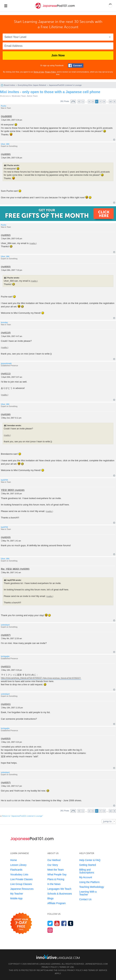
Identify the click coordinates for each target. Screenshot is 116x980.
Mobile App (16, 898)
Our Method (54, 860)
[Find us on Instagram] (50, 930)
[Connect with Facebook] (76, 66)
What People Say (57, 874)
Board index (10, 85)
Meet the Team (56, 870)
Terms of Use (39, 72)
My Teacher (17, 894)
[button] (110, 6)
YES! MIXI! (8, 490)
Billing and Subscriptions (87, 871)
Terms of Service (98, 970)
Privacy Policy (50, 72)
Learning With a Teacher (88, 893)
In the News (54, 884)
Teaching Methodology (92, 887)
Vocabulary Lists (19, 874)
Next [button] (114, 102)
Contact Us (85, 899)
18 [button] (110, 102)
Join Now (58, 55)
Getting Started (88, 865)
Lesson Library (18, 865)
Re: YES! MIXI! (10, 569)
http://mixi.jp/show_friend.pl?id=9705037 (21, 678)
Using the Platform (89, 882)
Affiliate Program (56, 903)
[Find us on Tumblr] (71, 923)
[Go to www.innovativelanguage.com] (58, 957)
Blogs (50, 898)
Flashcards (16, 870)
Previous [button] (79, 102)
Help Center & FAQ (90, 860)
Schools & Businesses (60, 894)
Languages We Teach (59, 889)
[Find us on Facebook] (64, 923)
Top (114, 140)
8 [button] (104, 102)
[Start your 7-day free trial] (21, 924)
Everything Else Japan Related (32, 85)
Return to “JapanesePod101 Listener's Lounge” (23, 816)
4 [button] (89, 102)
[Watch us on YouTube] (57, 923)
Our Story (53, 865)
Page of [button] (73, 102)
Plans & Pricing (56, 879)
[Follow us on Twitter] (50, 923)
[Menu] (6, 6)
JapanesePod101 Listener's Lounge (65, 85)
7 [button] (100, 102)
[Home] (55, 9)
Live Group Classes (21, 884)
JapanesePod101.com (96, 964)
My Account (86, 877)
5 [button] (93, 102)
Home (14, 860)
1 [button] (83, 102)
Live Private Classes (21, 879)
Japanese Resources (22, 889)
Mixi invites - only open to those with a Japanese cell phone (50, 92)
